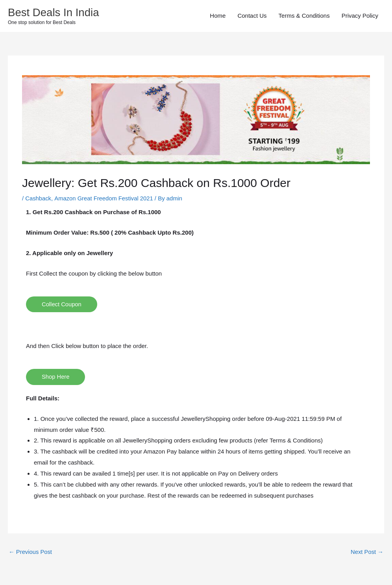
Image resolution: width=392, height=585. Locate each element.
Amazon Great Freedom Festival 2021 (105, 199)
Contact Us (252, 16)
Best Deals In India (54, 12)
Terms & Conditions (304, 16)
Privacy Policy (360, 16)
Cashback (38, 199)
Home (218, 16)
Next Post (367, 553)
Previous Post (31, 553)
